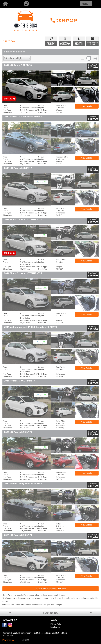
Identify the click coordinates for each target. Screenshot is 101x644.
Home (11, 4)
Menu (85, 4)
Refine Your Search (14, 52)
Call (32, 4)
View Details (87, 106)
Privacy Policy (56, 624)
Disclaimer (55, 627)
